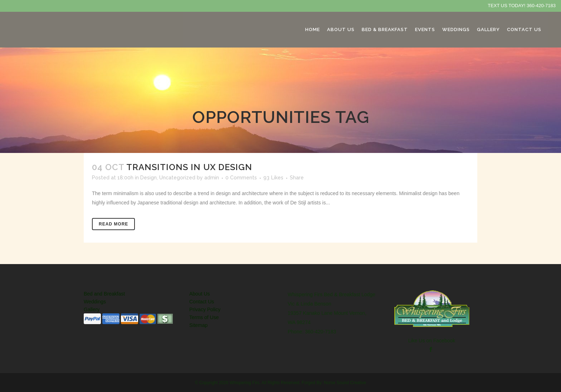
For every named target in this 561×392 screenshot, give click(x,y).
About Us (200, 294)
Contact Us (202, 302)
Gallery (92, 309)
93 (273, 178)
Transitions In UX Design (189, 167)
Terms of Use (204, 317)
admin (212, 178)
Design (148, 178)
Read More (113, 224)
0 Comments (241, 178)
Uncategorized (177, 178)
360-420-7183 (541, 6)
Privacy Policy (205, 309)
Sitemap (198, 325)
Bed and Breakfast (104, 294)
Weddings (95, 302)
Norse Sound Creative (345, 383)
